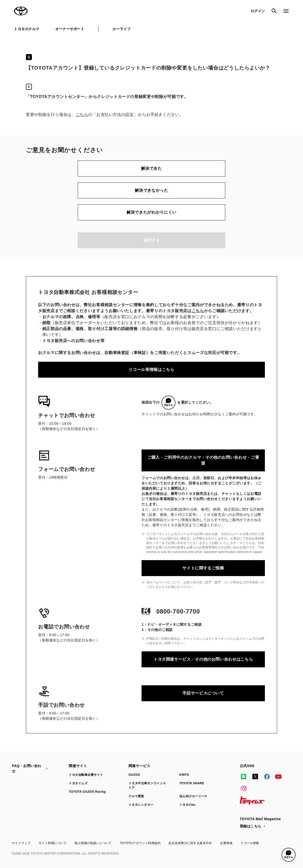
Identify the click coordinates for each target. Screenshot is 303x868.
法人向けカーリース (193, 796)
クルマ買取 (136, 796)
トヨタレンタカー (141, 805)
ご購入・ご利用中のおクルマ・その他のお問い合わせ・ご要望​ (203, 460)
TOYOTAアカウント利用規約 (140, 843)
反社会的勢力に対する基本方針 (190, 843)
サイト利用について (53, 843)
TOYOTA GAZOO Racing (87, 792)
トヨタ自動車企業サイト (86, 775)
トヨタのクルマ (27, 29)
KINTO (184, 775)
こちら (82, 115)
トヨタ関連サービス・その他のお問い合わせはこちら (203, 659)
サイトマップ (21, 843)
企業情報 (226, 843)
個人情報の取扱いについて (93, 843)
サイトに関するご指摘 (203, 568)
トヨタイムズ (78, 783)
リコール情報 (250, 843)
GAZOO (134, 775)
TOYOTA (21, 11)
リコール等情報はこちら (151, 370)
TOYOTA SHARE (192, 783)
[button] (289, 855)
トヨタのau (188, 805)
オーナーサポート (70, 29)
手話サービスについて (203, 693)
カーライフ (121, 29)
